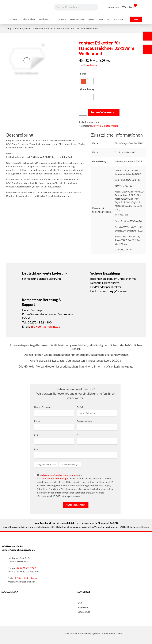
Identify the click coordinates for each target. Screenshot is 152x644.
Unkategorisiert (23, 28)
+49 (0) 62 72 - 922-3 (26, 568)
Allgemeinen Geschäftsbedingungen (60, 475)
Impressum (83, 607)
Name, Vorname (42, 407)
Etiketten (96, 126)
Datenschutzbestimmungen (55, 478)
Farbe (83, 74)
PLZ (36, 435)
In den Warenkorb (104, 112)
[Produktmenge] (83, 112)
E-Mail (80, 407)
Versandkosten (90, 65)
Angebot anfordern (76, 505)
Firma (37, 421)
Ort (78, 435)
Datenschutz (84, 612)
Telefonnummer (85, 421)
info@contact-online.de (45, 326)
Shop (9, 28)
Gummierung (87, 89)
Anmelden (114, 7)
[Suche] (93, 7)
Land (37, 449)
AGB (80, 603)
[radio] (83, 81)
